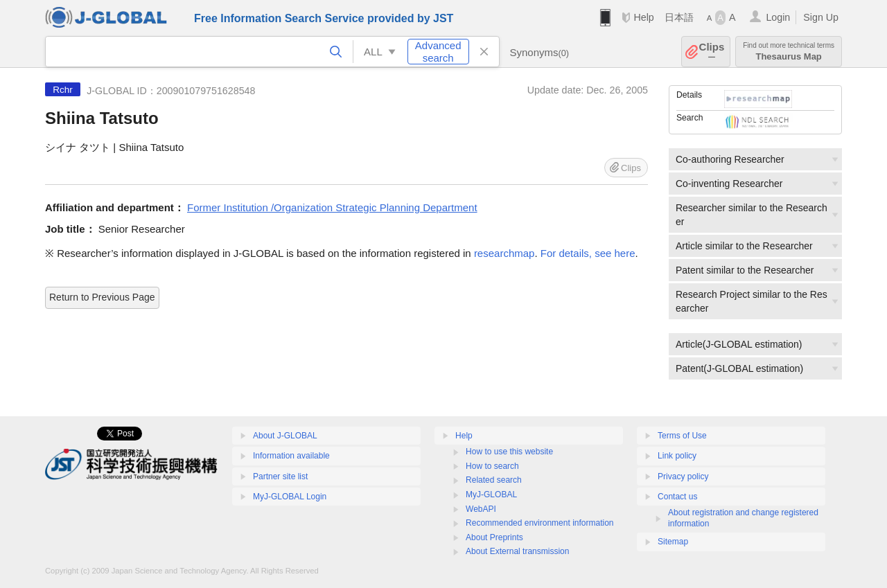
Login (778, 17)
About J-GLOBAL (285, 436)
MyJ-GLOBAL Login (290, 497)
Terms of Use (682, 436)
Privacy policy (683, 476)
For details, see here (588, 253)
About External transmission (517, 551)
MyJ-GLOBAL (491, 495)
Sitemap (673, 542)
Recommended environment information (539, 523)
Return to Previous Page (102, 297)
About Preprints (494, 537)
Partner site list (280, 476)
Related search (494, 480)
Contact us (677, 497)
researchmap (504, 253)
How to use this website (509, 452)
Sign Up (821, 17)
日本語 (679, 17)
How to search (492, 466)
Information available (291, 456)
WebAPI (481, 509)
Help (643, 17)
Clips (712, 52)
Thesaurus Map (789, 52)
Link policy (677, 456)
